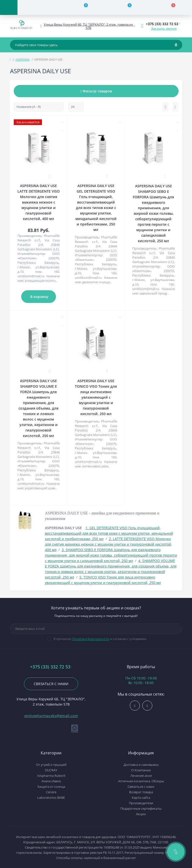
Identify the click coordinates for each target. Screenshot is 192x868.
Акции (141, 814)
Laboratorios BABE (51, 797)
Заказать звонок (164, 28)
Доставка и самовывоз (141, 765)
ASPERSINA (23, 59)
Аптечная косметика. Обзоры (141, 781)
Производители (141, 803)
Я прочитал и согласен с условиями (100, 639)
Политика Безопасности (91, 639)
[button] (89, 26)
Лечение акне (141, 776)
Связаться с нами (51, 684)
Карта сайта (141, 797)
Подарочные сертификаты (141, 808)
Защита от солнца (51, 787)
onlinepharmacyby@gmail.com (51, 716)
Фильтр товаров (96, 91)
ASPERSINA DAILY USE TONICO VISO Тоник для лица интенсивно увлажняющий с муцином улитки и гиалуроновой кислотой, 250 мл (96, 397)
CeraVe (51, 792)
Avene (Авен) (51, 781)
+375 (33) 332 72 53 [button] (51, 667)
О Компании (141, 770)
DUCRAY (51, 770)
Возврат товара (141, 792)
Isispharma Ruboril (51, 776)
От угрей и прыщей (51, 765)
